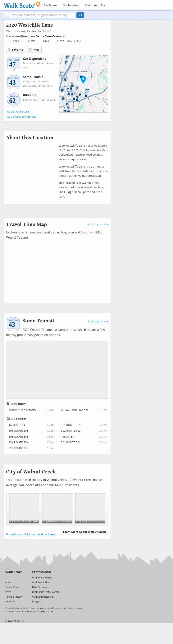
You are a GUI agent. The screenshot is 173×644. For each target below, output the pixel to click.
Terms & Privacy (14, 597)
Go (80, 15)
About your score (18, 112)
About (9, 582)
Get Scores (50, 5)
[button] (7, 15)
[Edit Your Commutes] (63, 36)
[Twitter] (8, 577)
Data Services (40, 587)
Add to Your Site (95, 5)
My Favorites (71, 5)
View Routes (74, 41)
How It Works (12, 587)
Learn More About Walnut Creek (84, 532)
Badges (36, 602)
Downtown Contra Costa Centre (41, 36)
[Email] (19, 577)
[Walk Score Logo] (22, 5)
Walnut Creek (16, 31)
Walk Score (14, 572)
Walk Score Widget (42, 578)
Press (8, 592)
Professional (42, 572)
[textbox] (42, 15)
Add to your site (98, 225)
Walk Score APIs (41, 582)
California (30, 534)
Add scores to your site (22, 117)
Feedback (10, 602)
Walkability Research (43, 597)
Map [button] (34, 50)
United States (14, 534)
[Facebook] (14, 577)
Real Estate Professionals (46, 592)
